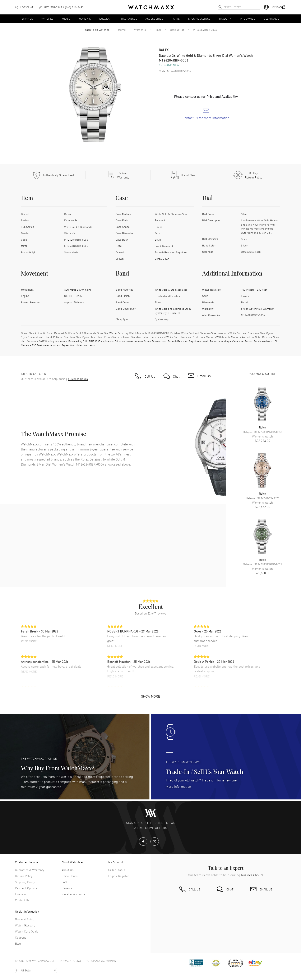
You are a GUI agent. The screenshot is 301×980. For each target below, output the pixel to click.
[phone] (61, 7)
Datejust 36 (177, 30)
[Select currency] (36, 970)
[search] (220, 7)
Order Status (117, 870)
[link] (206, 114)
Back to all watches (97, 30)
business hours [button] (78, 379)
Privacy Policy (71, 961)
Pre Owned (248, 19)
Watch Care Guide (27, 931)
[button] (279, 7)
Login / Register (119, 876)
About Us (68, 870)
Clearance (272, 19)
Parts (176, 19)
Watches (47, 19)
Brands (27, 19)
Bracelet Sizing (25, 919)
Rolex (158, 30)
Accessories (154, 19)
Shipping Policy (25, 882)
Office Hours (70, 876)
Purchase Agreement (102, 961)
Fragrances (128, 19)
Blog (18, 943)
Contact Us (22, 900)
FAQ (64, 882)
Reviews (67, 888)
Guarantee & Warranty (30, 870)
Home (122, 30)
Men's (66, 19)
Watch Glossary (25, 925)
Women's (85, 19)
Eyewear (105, 19)
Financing (21, 894)
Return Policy (24, 876)
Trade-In (225, 19)
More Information (178, 786)
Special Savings (199, 19)
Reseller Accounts (73, 894)
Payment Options (26, 888)
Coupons (21, 937)
